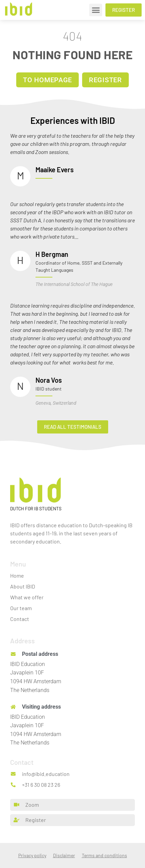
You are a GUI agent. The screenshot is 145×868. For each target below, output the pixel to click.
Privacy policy (32, 855)
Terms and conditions (104, 855)
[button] (96, 10)
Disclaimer (64, 855)
